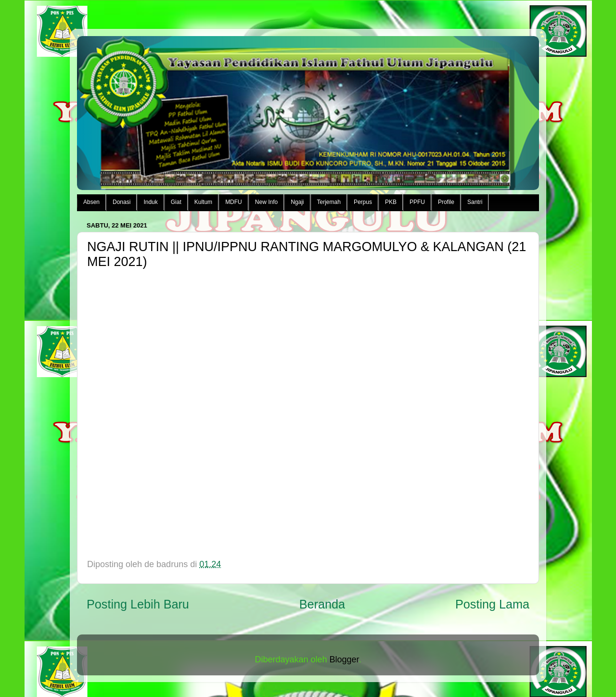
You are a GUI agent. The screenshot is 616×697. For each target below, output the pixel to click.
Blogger (344, 659)
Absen (91, 202)
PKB (391, 202)
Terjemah (329, 202)
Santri (475, 202)
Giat (176, 202)
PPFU (417, 202)
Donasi (122, 202)
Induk (150, 202)
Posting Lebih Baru (138, 604)
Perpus (363, 202)
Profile (446, 202)
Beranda (322, 604)
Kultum (203, 202)
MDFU (234, 202)
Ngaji (297, 202)
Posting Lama (492, 604)
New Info (266, 202)
